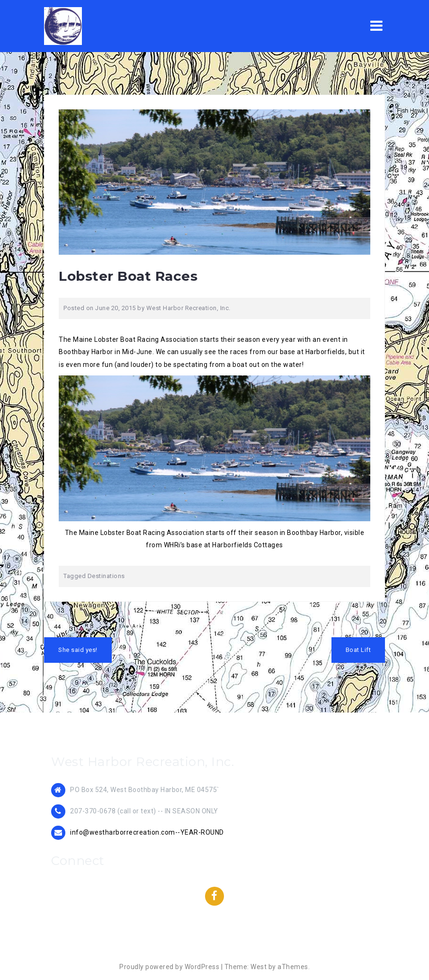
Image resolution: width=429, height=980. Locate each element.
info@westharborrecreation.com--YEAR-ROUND (147, 832)
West (259, 967)
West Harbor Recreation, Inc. (188, 308)
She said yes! (78, 650)
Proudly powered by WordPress (169, 967)
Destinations (106, 576)
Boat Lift (358, 650)
